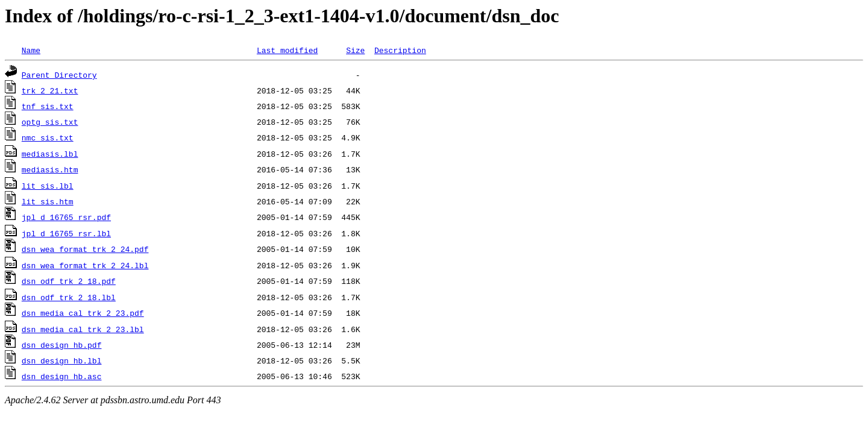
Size (355, 50)
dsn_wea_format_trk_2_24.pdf (85, 249)
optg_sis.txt (50, 122)
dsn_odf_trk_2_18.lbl (69, 297)
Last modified (287, 50)
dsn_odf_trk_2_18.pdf (69, 281)
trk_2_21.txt (50, 90)
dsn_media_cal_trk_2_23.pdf (83, 313)
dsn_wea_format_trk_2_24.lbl (85, 265)
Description (400, 50)
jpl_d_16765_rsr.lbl (66, 233)
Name (31, 50)
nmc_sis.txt (48, 137)
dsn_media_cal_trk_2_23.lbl (83, 329)
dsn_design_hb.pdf (62, 345)
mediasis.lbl (50, 154)
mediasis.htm (50, 169)
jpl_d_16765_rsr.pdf (66, 217)
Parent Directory (59, 75)
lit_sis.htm (48, 201)
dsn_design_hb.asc (62, 376)
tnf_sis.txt (48, 106)
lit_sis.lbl (48, 186)
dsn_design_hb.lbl (62, 360)
